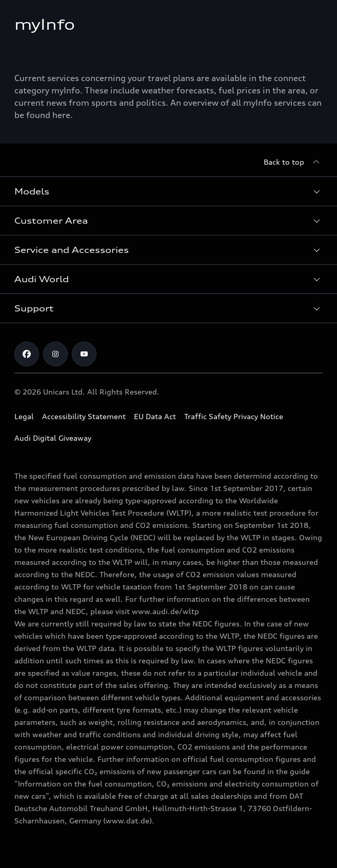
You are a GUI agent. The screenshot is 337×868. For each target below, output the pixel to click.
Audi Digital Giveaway (53, 438)
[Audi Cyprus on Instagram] (55, 354)
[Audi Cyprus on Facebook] (27, 354)
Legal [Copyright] (24, 416)
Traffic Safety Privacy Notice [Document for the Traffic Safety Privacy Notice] (234, 416)
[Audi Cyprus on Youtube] (84, 354)
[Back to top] (293, 162)
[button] (168, 191)
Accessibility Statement (84, 416)
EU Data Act (155, 416)
